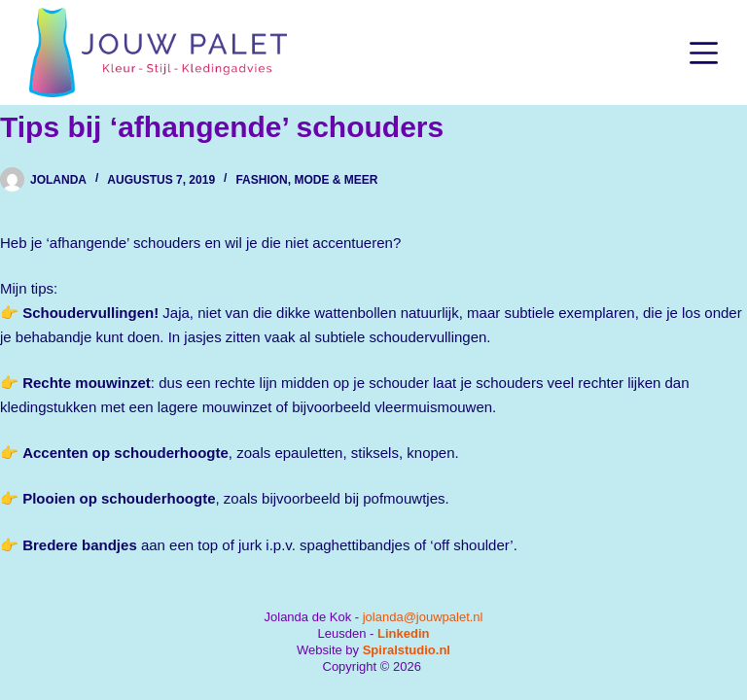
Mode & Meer (336, 180)
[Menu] (704, 53)
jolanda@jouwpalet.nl (423, 617)
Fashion (261, 180)
